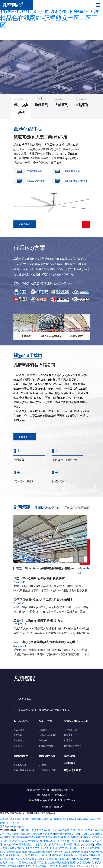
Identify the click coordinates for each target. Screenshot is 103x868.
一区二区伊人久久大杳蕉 (80, 845)
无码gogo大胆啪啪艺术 (30, 841)
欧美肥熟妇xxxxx (15, 855)
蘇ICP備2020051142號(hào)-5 (51, 795)
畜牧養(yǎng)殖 (46, 746)
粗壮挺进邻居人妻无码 (57, 863)
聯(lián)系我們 (73, 770)
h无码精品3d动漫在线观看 (40, 859)
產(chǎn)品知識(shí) (77, 508)
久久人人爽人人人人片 (88, 866)
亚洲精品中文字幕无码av (66, 848)
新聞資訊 (70, 763)
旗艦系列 (18, 735)
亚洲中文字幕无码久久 (82, 863)
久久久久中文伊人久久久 (38, 848)
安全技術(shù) (70, 730)
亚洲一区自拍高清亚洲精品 (75, 837)
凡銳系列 (18, 741)
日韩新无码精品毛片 (14, 837)
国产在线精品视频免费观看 (40, 834)
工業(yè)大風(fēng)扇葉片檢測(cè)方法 (38, 621)
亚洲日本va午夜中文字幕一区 (59, 841)
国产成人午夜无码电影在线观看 (43, 837)
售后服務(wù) (20, 765)
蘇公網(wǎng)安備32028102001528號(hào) (53, 800)
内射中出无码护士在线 (21, 863)
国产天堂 (39, 863)
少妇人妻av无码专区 (72, 852)
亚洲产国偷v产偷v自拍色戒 (20, 852)
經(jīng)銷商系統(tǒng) (24, 770)
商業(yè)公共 (45, 741)
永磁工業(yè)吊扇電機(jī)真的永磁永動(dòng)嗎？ (46, 642)
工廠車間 (43, 730)
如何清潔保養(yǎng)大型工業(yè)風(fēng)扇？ (43, 600)
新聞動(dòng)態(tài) (47, 508)
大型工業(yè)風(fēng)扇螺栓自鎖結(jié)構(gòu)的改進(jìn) (47, 568)
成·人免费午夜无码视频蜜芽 (19, 845)
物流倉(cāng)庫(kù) (47, 735)
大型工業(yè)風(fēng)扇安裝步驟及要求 (39, 578)
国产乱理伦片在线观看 (85, 830)
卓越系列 (18, 746)
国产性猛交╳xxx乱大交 (38, 855)
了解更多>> (25, 437)
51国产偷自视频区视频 (48, 852)
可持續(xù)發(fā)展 (47, 770)
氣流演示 (68, 741)
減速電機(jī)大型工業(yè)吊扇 (40, 137)
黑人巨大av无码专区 (14, 859)
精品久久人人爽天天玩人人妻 (50, 845)
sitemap (58, 807)
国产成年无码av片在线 (67, 834)
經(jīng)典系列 (20, 730)
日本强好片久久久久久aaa (33, 830)
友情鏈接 (46, 807)
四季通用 (68, 735)
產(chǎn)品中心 (28, 129)
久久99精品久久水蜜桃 (67, 859)
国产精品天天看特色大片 (65, 855)
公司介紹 (43, 765)
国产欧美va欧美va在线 (12, 827)
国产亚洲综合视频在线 (60, 830)
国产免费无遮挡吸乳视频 (33, 866)
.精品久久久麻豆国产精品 (61, 866)
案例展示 (70, 756)
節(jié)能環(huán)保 (73, 746)
